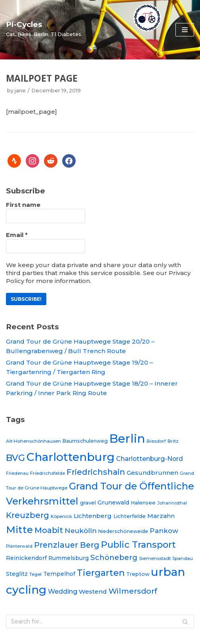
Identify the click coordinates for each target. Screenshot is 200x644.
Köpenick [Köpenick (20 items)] (61, 516)
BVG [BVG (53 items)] (15, 458)
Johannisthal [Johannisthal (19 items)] (172, 503)
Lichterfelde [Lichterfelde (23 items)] (130, 516)
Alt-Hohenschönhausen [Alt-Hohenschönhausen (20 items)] (33, 441)
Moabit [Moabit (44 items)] (49, 530)
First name (23, 205)
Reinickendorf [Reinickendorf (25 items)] (26, 558)
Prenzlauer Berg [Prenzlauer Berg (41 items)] (67, 545)
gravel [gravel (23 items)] (88, 503)
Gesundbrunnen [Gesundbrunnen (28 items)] (152, 473)
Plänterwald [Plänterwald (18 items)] (19, 546)
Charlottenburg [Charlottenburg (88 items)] (70, 457)
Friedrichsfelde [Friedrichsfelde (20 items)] (48, 473)
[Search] (100, 621)
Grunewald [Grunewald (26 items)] (113, 503)
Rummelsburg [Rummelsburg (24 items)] (69, 558)
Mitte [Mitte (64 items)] (19, 529)
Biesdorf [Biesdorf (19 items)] (156, 441)
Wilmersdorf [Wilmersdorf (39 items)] (133, 591)
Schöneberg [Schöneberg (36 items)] (114, 557)
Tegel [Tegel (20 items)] (35, 574)
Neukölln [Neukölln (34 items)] (81, 530)
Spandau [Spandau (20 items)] (183, 558)
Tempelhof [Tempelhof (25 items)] (59, 574)
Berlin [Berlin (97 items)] (127, 439)
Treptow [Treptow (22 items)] (138, 574)
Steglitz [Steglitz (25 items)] (17, 574)
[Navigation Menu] (185, 30)
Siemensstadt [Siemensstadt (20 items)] (155, 558)
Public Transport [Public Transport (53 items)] (138, 545)
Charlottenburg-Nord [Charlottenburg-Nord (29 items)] (150, 459)
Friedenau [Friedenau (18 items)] (17, 473)
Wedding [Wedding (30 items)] (63, 591)
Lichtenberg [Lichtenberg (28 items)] (93, 516)
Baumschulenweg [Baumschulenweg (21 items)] (85, 441)
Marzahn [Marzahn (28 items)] (161, 516)
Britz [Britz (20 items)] (173, 441)
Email (17, 235)
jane (20, 91)
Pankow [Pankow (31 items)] (164, 531)
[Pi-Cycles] (44, 29)
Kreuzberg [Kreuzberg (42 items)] (28, 515)
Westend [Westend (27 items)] (93, 591)
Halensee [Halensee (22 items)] (143, 503)
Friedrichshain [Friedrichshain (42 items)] (96, 472)
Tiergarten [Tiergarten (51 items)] (101, 573)
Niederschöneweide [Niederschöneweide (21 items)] (123, 531)
